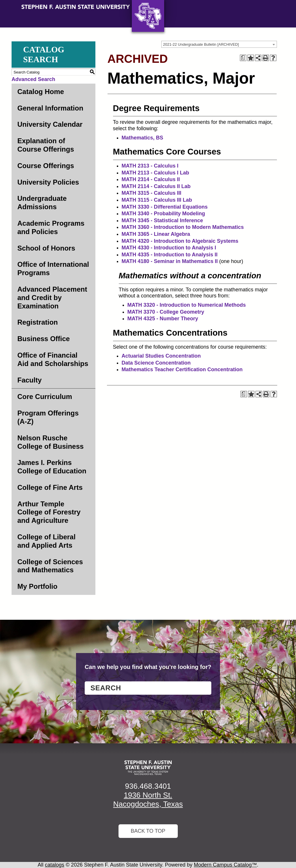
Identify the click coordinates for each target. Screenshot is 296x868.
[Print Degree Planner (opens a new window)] (243, 58)
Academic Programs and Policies (51, 227)
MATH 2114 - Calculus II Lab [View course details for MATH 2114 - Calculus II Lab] (156, 186)
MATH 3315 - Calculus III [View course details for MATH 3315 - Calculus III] (152, 193)
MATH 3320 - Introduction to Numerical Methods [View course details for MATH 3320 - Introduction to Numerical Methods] (187, 305)
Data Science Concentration (156, 363)
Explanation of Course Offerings (46, 145)
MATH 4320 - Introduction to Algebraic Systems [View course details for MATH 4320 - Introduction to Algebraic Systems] (180, 241)
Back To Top (148, 831)
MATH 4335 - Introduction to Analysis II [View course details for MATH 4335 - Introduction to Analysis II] (170, 255)
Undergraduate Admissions (42, 203)
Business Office (44, 339)
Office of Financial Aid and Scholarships (53, 359)
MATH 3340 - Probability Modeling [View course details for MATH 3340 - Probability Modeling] (163, 214)
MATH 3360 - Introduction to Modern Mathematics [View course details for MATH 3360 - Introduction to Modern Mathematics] (183, 227)
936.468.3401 (148, 786)
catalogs (54, 865)
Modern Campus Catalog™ (225, 865)
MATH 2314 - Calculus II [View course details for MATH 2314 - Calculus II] (151, 179)
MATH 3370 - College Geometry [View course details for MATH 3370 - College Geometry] (166, 312)
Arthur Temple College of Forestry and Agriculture (49, 512)
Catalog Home (41, 92)
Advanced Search (33, 79)
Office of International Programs (53, 269)
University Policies (48, 182)
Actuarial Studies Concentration (161, 356)
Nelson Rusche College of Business (50, 442)
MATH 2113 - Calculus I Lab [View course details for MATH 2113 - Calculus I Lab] (156, 173)
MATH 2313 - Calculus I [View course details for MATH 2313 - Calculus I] (150, 166)
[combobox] (219, 44)
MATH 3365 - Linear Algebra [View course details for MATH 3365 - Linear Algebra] (156, 234)
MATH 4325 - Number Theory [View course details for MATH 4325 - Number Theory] (163, 319)
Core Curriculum (45, 397)
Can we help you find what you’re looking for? (148, 667)
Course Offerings (46, 166)
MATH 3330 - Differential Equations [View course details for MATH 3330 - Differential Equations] (165, 207)
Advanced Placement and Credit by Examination (52, 298)
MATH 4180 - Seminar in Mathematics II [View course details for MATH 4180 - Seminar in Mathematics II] (170, 261)
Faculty (29, 380)
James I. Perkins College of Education (52, 467)
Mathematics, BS (143, 138)
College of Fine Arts (50, 487)
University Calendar (50, 124)
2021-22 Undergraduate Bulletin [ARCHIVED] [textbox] (201, 44)
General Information (50, 108)
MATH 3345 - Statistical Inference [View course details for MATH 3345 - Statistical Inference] (162, 220)
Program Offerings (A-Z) (48, 417)
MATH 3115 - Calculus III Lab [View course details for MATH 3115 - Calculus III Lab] (157, 200)
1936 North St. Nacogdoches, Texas (148, 800)
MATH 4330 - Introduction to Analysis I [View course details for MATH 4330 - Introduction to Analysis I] (169, 248)
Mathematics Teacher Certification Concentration (182, 369)
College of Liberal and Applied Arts (46, 541)
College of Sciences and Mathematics (50, 566)
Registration (38, 322)
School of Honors (46, 248)
